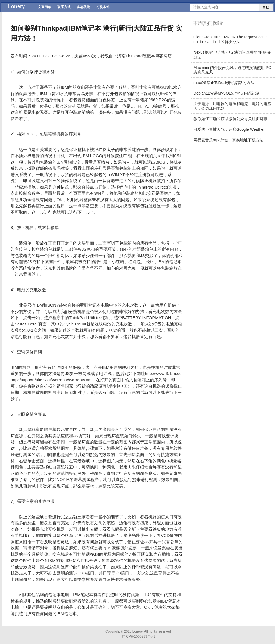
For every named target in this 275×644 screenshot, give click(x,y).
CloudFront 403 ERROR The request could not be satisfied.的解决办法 (231, 39)
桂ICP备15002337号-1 (139, 636)
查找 (266, 7)
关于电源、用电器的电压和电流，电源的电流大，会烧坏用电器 (232, 106)
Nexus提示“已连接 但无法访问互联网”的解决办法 (232, 55)
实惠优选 (84, 7)
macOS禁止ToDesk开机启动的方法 (224, 83)
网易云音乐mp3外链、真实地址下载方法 (228, 140)
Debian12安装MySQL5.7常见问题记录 (227, 93)
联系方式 (64, 7)
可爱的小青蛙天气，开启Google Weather (229, 129)
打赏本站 (103, 7)
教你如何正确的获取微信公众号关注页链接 (230, 119)
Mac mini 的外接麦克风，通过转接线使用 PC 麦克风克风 (232, 70)
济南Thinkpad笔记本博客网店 (145, 56)
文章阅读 (45, 7)
